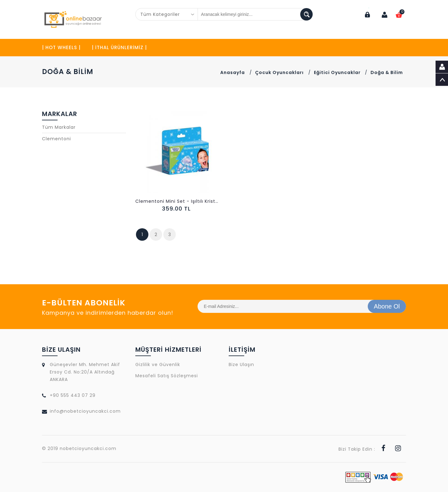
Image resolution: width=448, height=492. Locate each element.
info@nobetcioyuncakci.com (85, 411)
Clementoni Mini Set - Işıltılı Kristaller (177, 201)
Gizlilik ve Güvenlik (158, 364)
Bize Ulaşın (241, 364)
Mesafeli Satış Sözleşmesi (167, 376)
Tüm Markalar (59, 127)
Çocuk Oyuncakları (279, 72)
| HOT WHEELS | (61, 47)
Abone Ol (387, 306)
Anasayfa (233, 72)
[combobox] (167, 14)
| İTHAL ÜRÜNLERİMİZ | (119, 47)
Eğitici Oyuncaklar (338, 72)
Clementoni (56, 139)
